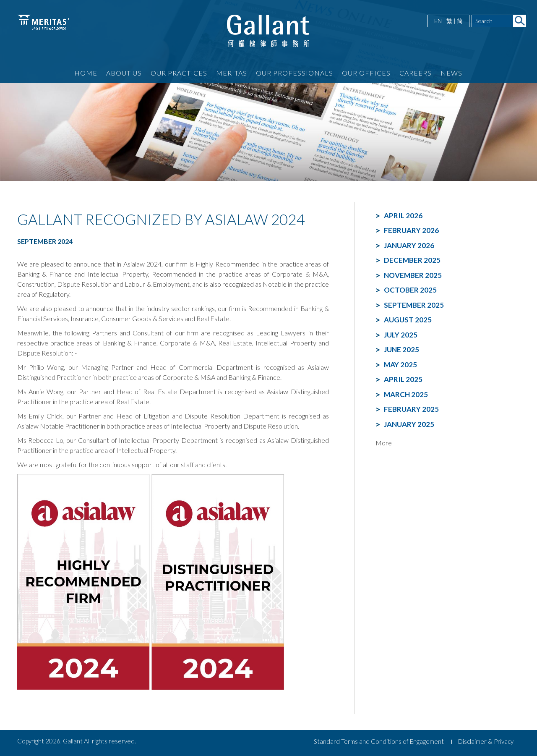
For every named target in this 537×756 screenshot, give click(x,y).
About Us (124, 73)
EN (438, 21)
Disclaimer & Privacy (486, 741)
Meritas (232, 73)
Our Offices (366, 73)
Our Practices (179, 73)
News (451, 73)
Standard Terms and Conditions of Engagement (379, 741)
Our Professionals (295, 73)
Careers (416, 73)
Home (86, 73)
